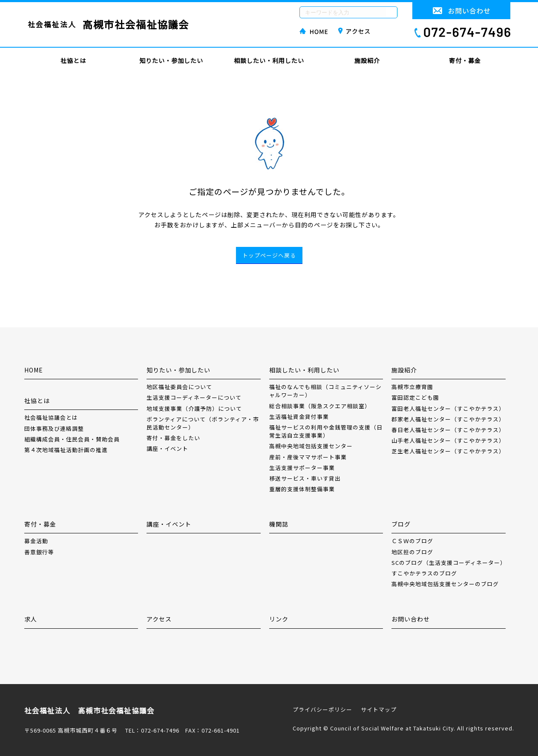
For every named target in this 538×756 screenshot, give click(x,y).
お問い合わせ (411, 619)
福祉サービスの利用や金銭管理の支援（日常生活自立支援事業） (326, 431)
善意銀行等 (39, 552)
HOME (34, 370)
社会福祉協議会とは (51, 417)
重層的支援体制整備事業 (302, 489)
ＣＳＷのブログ (412, 541)
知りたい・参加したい (171, 60)
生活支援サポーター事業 (302, 468)
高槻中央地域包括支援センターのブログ (445, 584)
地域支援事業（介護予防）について (194, 408)
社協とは (73, 60)
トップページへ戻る (269, 255)
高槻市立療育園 (412, 387)
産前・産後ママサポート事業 (308, 457)
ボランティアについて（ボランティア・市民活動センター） (203, 423)
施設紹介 (367, 60)
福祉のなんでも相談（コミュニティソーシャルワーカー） (325, 391)
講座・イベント (167, 448)
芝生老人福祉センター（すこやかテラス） (448, 451)
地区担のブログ (412, 552)
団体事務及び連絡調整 (54, 428)
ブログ (401, 524)
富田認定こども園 (415, 397)
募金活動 (36, 541)
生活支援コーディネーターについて (194, 397)
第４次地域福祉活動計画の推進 (66, 450)
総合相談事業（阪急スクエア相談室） (320, 406)
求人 (31, 619)
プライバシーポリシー (322, 709)
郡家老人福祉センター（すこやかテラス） (448, 419)
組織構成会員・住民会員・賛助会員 (72, 439)
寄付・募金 (465, 60)
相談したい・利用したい (269, 60)
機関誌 (279, 524)
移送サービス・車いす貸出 (305, 478)
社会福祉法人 (108, 24)
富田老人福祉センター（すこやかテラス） (448, 408)
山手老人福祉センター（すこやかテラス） (448, 440)
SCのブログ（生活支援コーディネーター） (449, 563)
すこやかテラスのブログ (424, 573)
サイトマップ (379, 709)
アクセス (159, 619)
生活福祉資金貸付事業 (299, 417)
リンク (279, 619)
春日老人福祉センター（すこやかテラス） (448, 430)
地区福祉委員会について (179, 387)
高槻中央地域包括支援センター (311, 446)
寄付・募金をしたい (173, 438)
